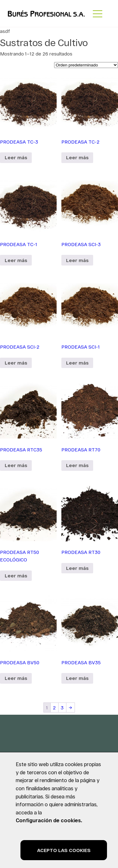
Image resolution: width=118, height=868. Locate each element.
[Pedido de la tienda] (86, 65)
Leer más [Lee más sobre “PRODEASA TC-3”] (16, 157)
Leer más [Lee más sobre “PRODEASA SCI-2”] (16, 363)
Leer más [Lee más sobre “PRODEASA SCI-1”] (77, 363)
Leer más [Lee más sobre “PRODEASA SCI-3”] (77, 260)
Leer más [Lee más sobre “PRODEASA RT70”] (77, 465)
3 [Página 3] (62, 708)
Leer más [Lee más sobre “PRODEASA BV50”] (16, 678)
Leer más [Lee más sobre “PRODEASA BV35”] (77, 678)
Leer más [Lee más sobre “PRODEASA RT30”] (77, 568)
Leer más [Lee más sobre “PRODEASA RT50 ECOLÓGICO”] (16, 576)
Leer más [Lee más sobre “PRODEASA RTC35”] (16, 465)
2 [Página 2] (54, 708)
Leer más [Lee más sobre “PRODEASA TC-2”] (77, 157)
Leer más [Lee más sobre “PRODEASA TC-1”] (16, 260)
